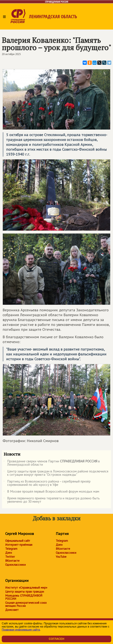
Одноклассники (15, 565)
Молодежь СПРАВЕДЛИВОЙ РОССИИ (24, 597)
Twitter (10, 557)
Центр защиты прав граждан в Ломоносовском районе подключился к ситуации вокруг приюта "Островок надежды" (56, 473)
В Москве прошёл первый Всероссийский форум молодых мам (51, 492)
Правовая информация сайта (21, 630)
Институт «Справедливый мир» (26, 588)
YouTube (61, 557)
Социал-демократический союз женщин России (26, 604)
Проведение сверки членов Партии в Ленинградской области (52, 463)
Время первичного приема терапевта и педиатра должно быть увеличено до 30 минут (52, 500)
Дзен (9, 553)
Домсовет (12, 610)
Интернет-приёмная (19, 545)
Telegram (11, 549)
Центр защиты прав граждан (25, 592)
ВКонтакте (12, 561)
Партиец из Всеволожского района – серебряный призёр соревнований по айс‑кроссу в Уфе (47, 483)
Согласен (56, 639)
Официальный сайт (18, 541)
